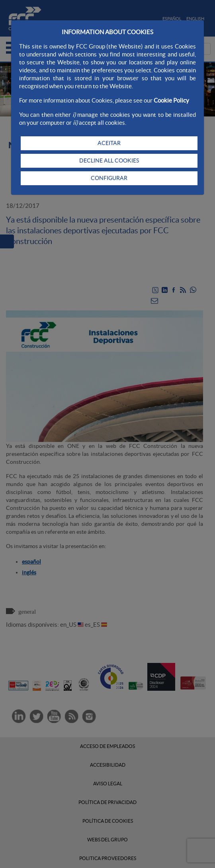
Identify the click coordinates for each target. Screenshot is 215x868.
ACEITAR (109, 143)
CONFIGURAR (109, 178)
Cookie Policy (171, 100)
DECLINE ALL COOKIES (109, 161)
